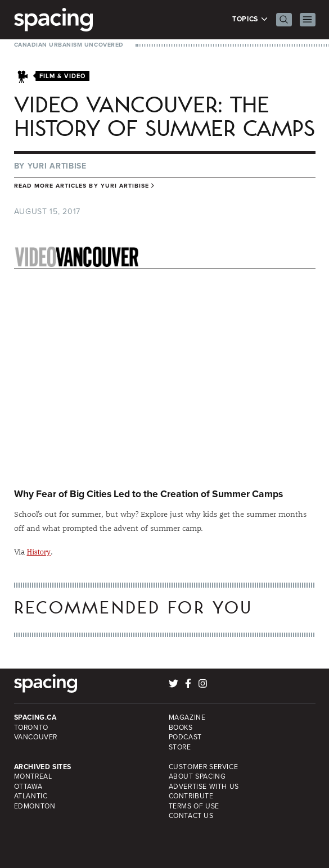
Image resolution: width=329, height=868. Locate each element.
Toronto (31, 728)
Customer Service (204, 767)
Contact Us (191, 816)
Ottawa (28, 787)
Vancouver (36, 737)
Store (180, 747)
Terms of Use (194, 806)
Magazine (187, 717)
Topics (250, 19)
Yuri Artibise (57, 166)
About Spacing (197, 776)
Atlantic (31, 796)
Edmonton (35, 806)
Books (181, 728)
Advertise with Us (204, 787)
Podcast (185, 737)
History (39, 552)
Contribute (191, 796)
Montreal (33, 776)
